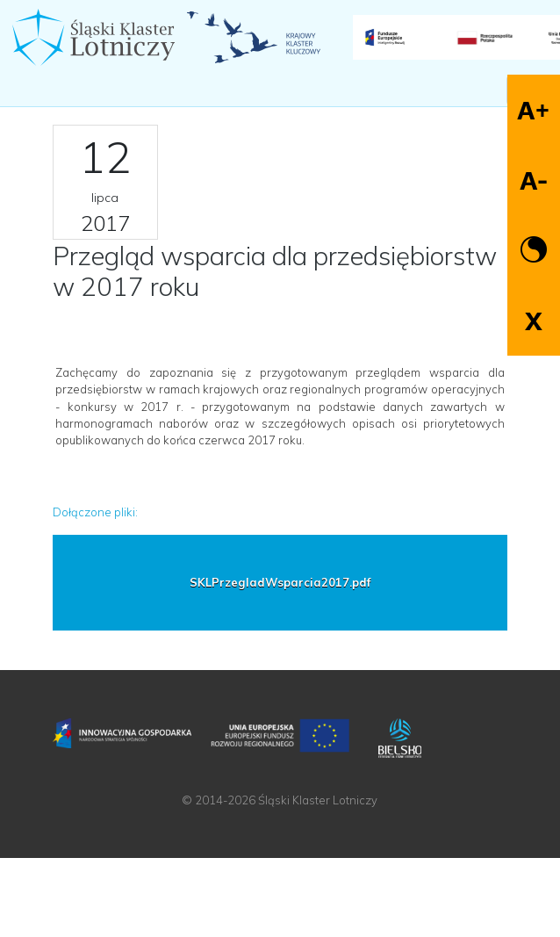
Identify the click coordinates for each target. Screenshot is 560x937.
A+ (533, 110)
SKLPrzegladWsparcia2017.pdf (280, 582)
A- (534, 180)
